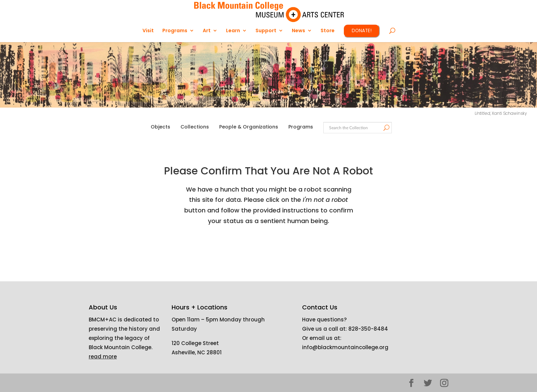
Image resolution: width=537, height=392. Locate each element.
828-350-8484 (368, 329)
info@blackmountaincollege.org (345, 347)
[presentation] (276, 248)
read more (103, 357)
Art (207, 31)
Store (328, 31)
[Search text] (357, 128)
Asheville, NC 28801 (197, 352)
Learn (233, 31)
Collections (195, 127)
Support (266, 31)
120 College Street (195, 343)
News (298, 31)
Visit (148, 31)
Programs (175, 31)
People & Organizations (249, 127)
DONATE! (362, 31)
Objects (160, 127)
